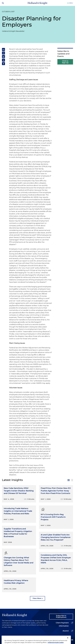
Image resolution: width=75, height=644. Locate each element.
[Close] (68, 641)
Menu (71, 3)
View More (37, 598)
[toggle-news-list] (72, 480)
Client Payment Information (62, 624)
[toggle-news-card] (69, 480)
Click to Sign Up (65, 62)
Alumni (66, 631)
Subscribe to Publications (61, 617)
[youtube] (72, 640)
